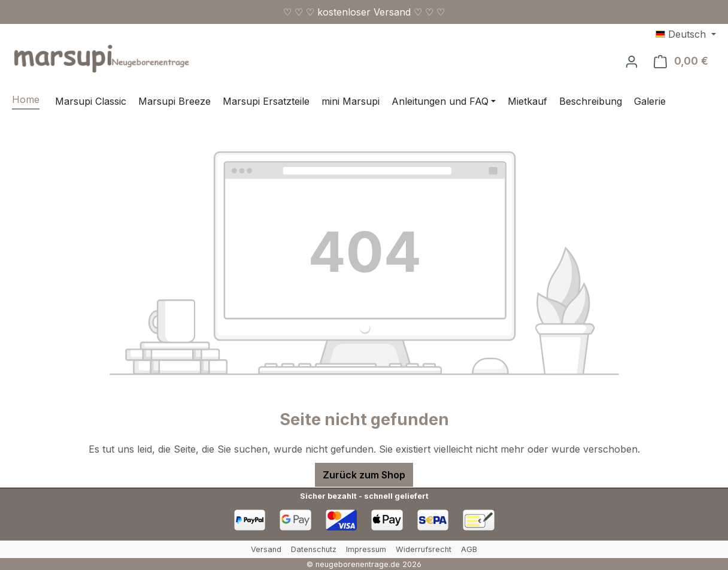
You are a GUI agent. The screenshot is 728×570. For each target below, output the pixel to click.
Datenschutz (314, 549)
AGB (469, 549)
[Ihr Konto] (632, 61)
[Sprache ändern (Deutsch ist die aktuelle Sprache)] (686, 34)
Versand (266, 549)
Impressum (366, 549)
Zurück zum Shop (364, 475)
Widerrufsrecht (424, 549)
